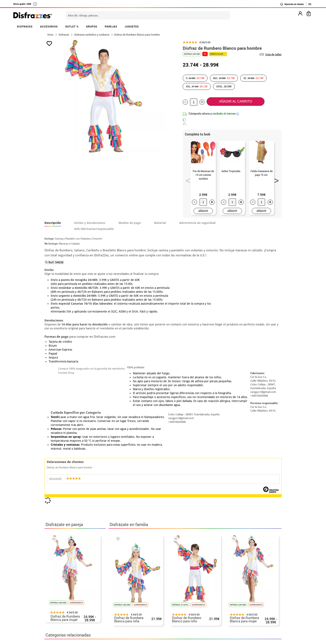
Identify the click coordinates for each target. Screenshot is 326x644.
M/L (224, 78)
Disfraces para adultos (102, 462)
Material (160, 223)
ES (310, 4)
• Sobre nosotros (58, 589)
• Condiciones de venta (63, 594)
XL (253, 78)
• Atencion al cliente (61, 604)
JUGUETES (132, 26)
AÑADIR (203, 211)
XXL (197, 86)
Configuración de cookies (67, 614)
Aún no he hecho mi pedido (232, 579)
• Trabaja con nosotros (63, 619)
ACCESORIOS (49, 26)
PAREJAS (111, 26)
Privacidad (76, 599)
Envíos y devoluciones (90, 223)
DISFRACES (25, 26)
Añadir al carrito (235, 101)
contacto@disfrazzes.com (231, 594)
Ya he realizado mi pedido (231, 584)
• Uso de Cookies (58, 609)
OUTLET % (72, 26)
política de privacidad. (178, 530)
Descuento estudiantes (65, 584)
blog (138, 557)
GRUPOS (92, 26)
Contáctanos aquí (140, 584)
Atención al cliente (292, 4)
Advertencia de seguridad (197, 223)
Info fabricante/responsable (94, 229)
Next (275, 179)
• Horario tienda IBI (60, 579)
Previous (187, 179)
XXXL (224, 86)
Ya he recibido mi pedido (230, 589)
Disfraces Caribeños (62, 462)
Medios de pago (130, 223)
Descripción (53, 223)
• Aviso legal (55, 599)
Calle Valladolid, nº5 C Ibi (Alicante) (229, 614)
